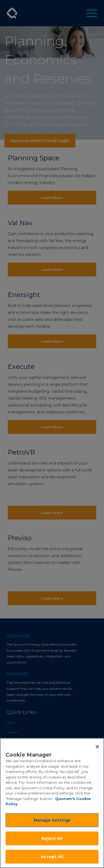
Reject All (52, 838)
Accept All (52, 857)
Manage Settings (52, 820)
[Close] (97, 747)
